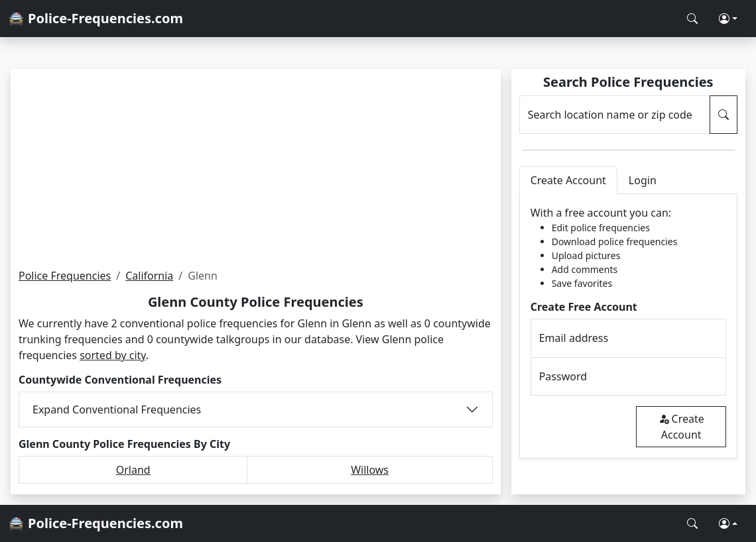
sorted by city (113, 355)
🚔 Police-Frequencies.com (95, 18)
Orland (133, 470)
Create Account (681, 427)
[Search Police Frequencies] (692, 19)
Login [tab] (643, 180)
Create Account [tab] (568, 180)
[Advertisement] (256, 168)
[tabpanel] (628, 326)
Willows (370, 470)
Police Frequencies (65, 276)
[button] (728, 19)
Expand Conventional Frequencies (117, 409)
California (149, 276)
